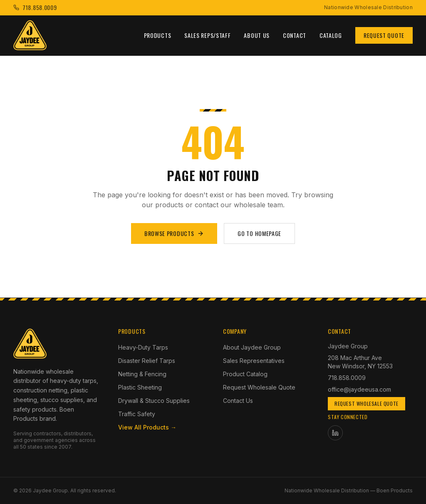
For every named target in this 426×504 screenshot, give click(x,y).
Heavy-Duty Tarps (143, 347)
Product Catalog (245, 374)
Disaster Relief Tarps (147, 361)
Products (158, 35)
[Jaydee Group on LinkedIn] (335, 433)
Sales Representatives (254, 361)
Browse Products (174, 233)
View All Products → (147, 427)
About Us (257, 35)
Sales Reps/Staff (207, 35)
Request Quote (384, 35)
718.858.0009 (347, 378)
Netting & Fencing (142, 374)
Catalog (331, 35)
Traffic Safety (137, 414)
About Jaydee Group (252, 347)
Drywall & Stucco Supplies (154, 401)
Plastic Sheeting (140, 387)
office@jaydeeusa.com (359, 389)
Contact (295, 35)
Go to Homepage (259, 233)
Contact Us (238, 401)
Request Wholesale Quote (259, 387)
